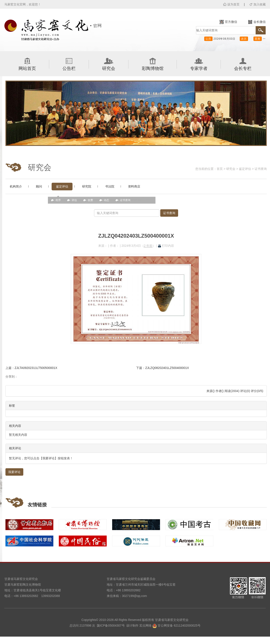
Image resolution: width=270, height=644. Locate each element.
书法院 (110, 186)
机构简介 (16, 186)
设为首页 (233, 4)
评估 (74, 200)
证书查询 (261, 169)
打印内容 (166, 246)
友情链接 (37, 505)
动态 (106, 200)
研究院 (87, 186)
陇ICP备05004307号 (111, 625)
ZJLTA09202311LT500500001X (36, 368)
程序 (58, 200)
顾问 (39, 186)
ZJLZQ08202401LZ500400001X (167, 368)
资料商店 (134, 186)
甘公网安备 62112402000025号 (176, 625)
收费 (90, 200)
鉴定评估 (245, 169)
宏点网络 (145, 625)
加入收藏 (260, 4)
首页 (220, 169)
